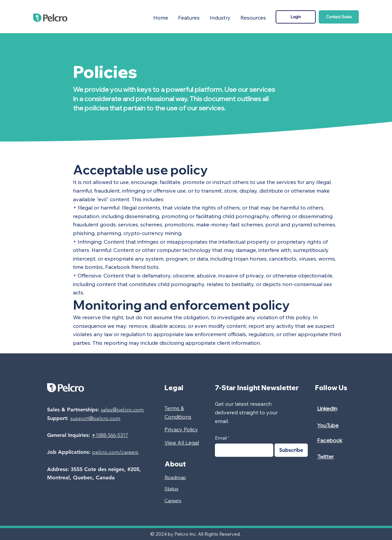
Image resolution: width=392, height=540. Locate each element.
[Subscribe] (291, 450)
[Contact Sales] (339, 17)
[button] (189, 18)
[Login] (296, 17)
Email (221, 438)
